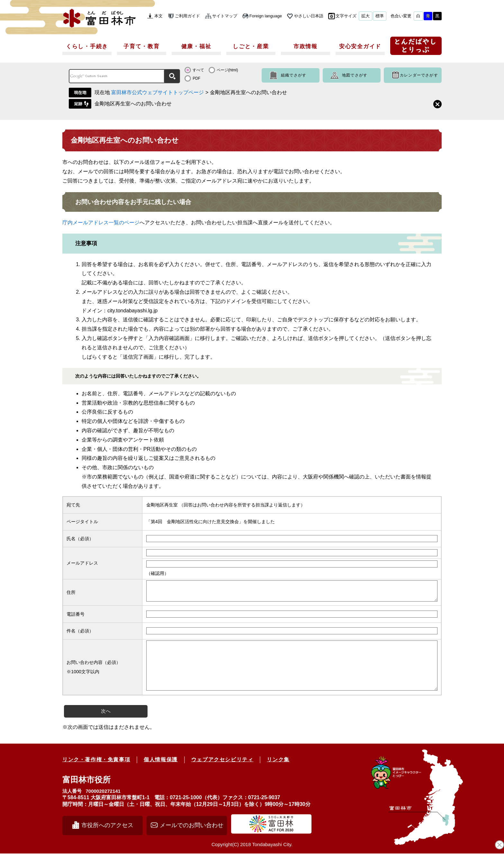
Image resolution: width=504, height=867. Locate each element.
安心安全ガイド (360, 46)
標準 (380, 16)
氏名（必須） (80, 539)
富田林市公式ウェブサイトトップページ (157, 92)
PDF (196, 78)
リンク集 (278, 773)
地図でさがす (355, 75)
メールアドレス (82, 563)
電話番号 (76, 618)
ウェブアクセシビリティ (222, 773)
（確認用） (157, 573)
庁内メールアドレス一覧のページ (101, 223)
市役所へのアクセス (107, 839)
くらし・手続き (87, 46)
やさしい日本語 (309, 16)
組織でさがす (294, 75)
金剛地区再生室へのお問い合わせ (133, 104)
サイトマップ (225, 16)
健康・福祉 (196, 46)
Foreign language (266, 16)
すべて (198, 70)
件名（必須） (80, 635)
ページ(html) (227, 70)
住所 (71, 594)
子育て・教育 (141, 46)
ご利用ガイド (187, 16)
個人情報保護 (161, 773)
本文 (158, 16)
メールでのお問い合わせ (192, 839)
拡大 (365, 16)
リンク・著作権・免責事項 (96, 773)
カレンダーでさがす (419, 75)
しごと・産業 (251, 46)
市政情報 (306, 46)
